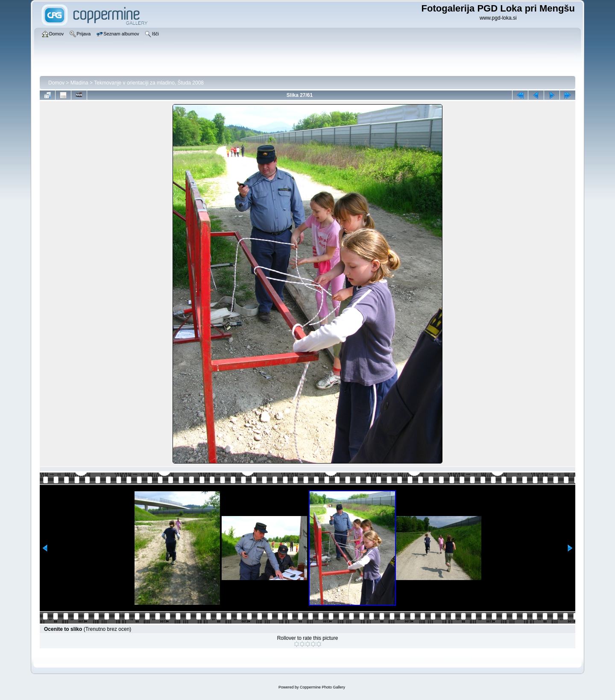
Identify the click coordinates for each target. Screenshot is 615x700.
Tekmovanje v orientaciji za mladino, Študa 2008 (149, 83)
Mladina (79, 83)
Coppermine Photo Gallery (322, 687)
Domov (56, 83)
